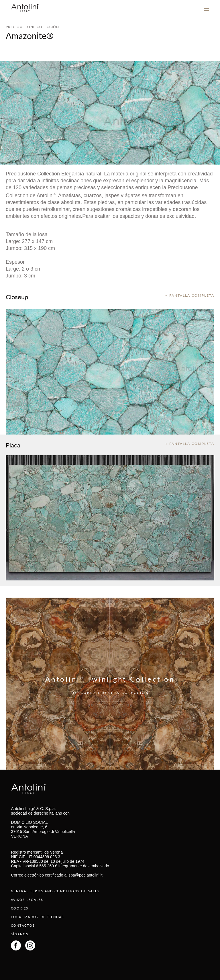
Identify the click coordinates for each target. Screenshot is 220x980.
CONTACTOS (23, 925)
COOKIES (20, 908)
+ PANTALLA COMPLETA (190, 295)
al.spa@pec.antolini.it (83, 875)
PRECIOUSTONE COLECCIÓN (32, 27)
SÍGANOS (20, 934)
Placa (13, 445)
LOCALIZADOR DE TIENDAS (37, 917)
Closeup (17, 297)
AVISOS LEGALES (27, 900)
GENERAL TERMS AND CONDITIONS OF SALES (55, 891)
